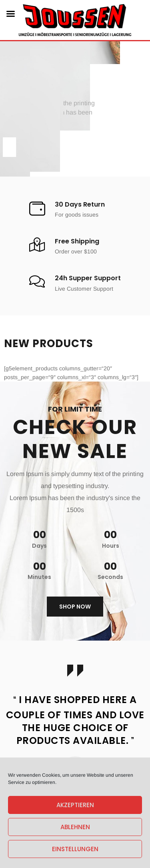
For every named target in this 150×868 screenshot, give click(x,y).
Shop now (75, 607)
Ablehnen (75, 827)
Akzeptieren (75, 805)
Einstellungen (75, 849)
